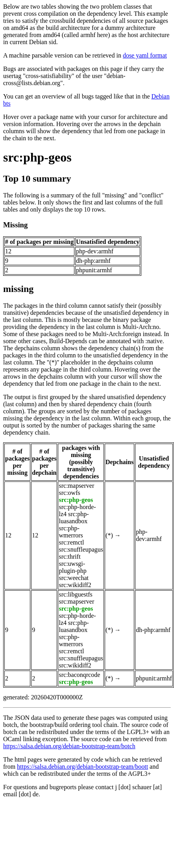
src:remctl (71, 542)
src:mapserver (76, 486)
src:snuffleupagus (81, 549)
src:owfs (69, 493)
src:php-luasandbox (74, 518)
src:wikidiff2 (75, 585)
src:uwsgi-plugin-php (72, 567)
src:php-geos (37, 157)
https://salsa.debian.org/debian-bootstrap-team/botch (69, 746)
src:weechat (74, 578)
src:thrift (69, 557)
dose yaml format (145, 55)
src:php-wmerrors (71, 532)
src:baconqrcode (79, 675)
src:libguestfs (75, 594)
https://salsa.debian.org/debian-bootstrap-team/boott (82, 767)
